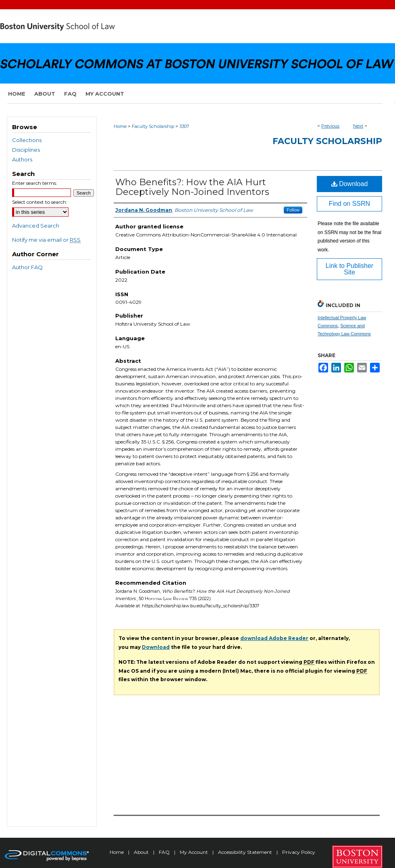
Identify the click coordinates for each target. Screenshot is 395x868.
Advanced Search (36, 226)
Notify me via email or (46, 240)
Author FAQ (27, 267)
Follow (293, 210)
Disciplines (26, 150)
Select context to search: (40, 202)
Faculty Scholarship (153, 126)
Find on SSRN (349, 204)
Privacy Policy (299, 852)
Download (350, 184)
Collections (27, 140)
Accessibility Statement (246, 852)
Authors (22, 159)
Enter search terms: (35, 183)
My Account (194, 852)
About (142, 852)
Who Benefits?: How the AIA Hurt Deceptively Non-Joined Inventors (192, 187)
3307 (184, 126)
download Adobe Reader (274, 638)
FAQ (165, 852)
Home (120, 126)
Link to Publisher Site (349, 269)
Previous (330, 126)
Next (358, 126)
